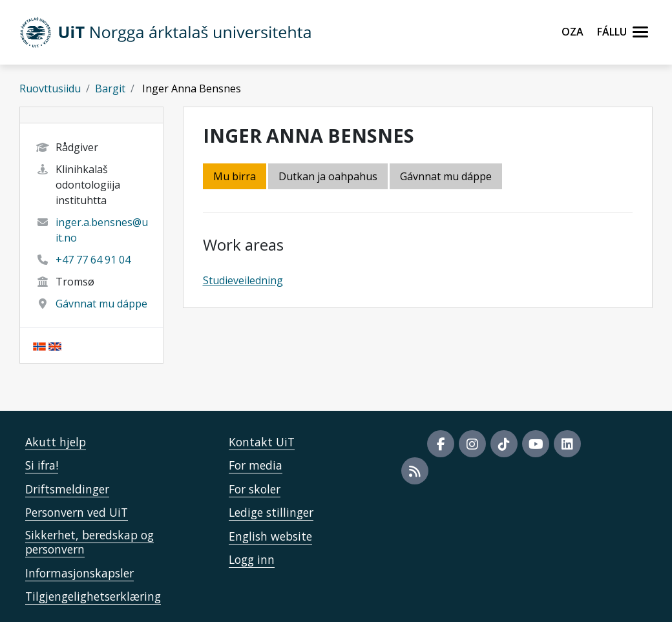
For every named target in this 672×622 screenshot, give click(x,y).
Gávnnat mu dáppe (101, 304)
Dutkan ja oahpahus (328, 176)
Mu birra (235, 176)
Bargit (110, 88)
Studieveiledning (243, 280)
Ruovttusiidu (50, 88)
